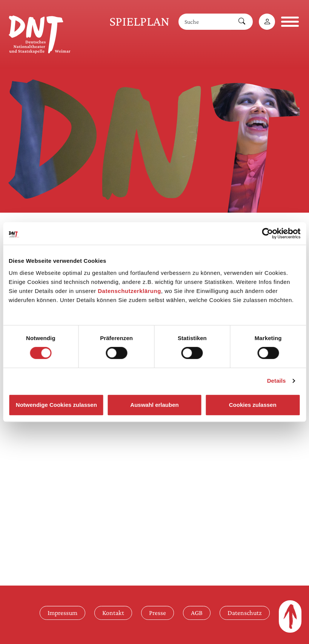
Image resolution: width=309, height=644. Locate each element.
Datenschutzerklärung (129, 291)
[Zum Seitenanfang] (290, 616)
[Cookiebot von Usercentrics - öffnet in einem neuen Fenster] (267, 233)
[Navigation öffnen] (290, 22)
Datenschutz (245, 613)
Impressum (62, 613)
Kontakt (113, 613)
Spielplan (139, 21)
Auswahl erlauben (154, 405)
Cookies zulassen (253, 405)
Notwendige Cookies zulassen (56, 405)
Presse (158, 613)
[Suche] (205, 22)
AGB (197, 613)
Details (277, 381)
